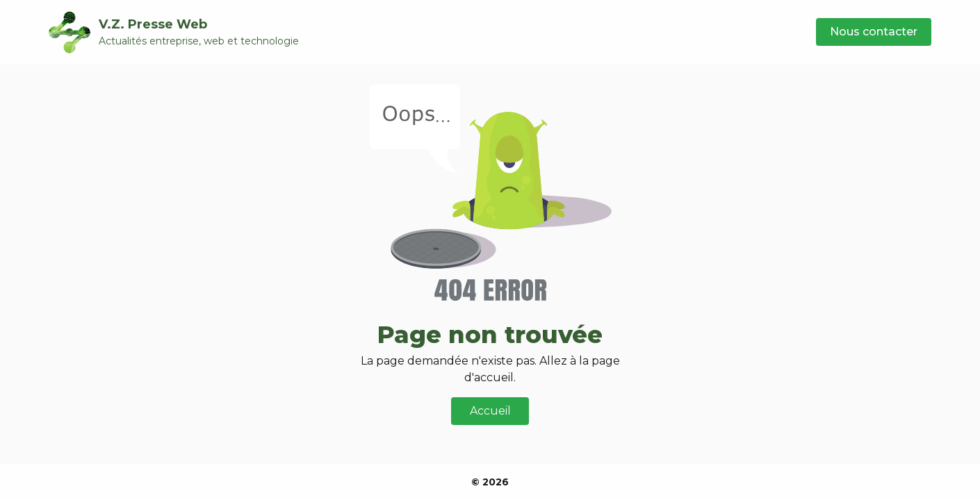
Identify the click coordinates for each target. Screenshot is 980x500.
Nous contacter (874, 32)
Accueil (490, 411)
